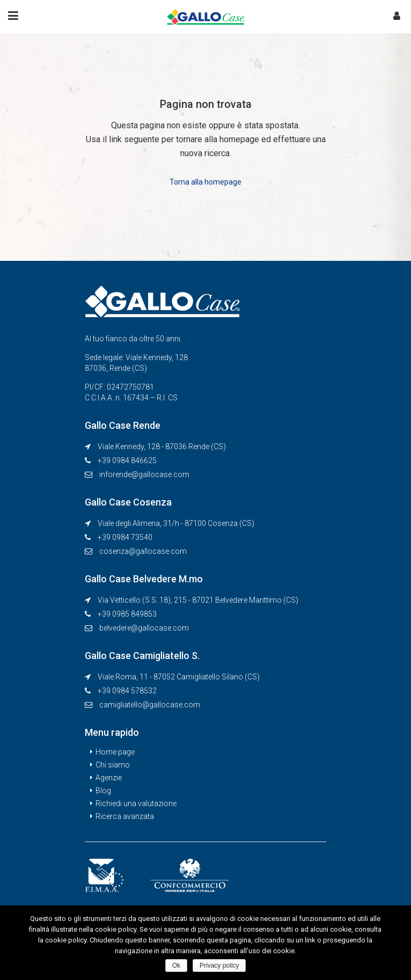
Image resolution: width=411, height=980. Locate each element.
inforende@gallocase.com (144, 474)
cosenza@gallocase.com (143, 551)
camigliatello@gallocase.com (150, 705)
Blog (103, 791)
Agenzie (109, 778)
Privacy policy (219, 966)
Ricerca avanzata (125, 816)
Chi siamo (113, 765)
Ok (176, 966)
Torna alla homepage (205, 182)
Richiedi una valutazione (136, 803)
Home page (115, 752)
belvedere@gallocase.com (144, 628)
